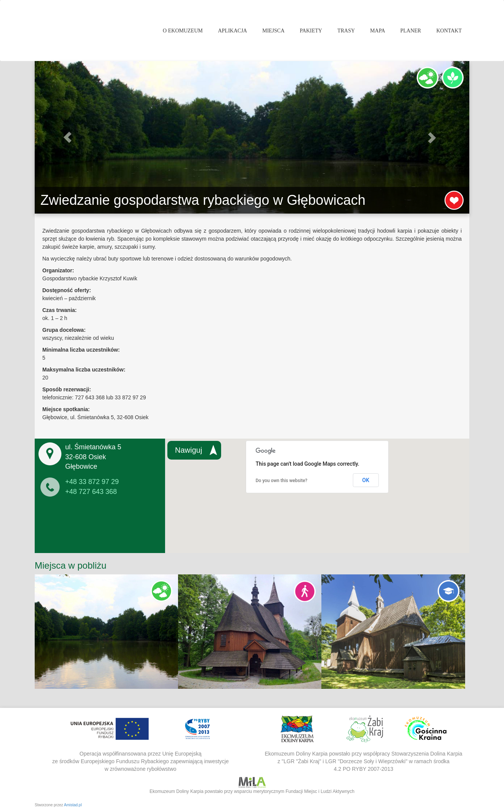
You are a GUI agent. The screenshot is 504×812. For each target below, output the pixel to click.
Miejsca (273, 31)
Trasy (346, 31)
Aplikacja (233, 31)
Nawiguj (189, 450)
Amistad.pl (73, 805)
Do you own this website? (282, 481)
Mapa (378, 31)
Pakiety (311, 31)
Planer (411, 31)
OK (366, 480)
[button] (67, 137)
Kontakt (449, 31)
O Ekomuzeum (183, 31)
